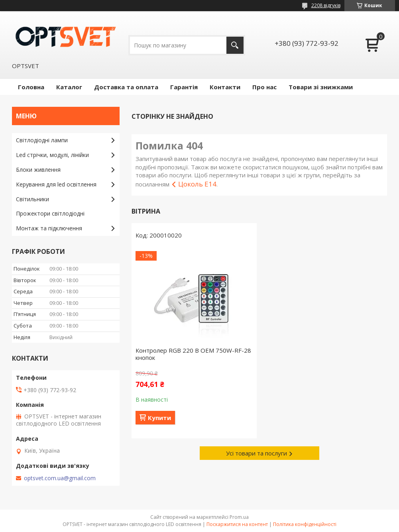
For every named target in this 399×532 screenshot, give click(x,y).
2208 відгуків (326, 5)
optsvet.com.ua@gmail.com (60, 478)
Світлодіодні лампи (42, 140)
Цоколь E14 (197, 184)
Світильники (32, 199)
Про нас (264, 87)
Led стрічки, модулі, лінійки (52, 155)
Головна (31, 87)
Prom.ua (239, 517)
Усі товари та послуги (256, 453)
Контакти (225, 87)
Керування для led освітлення (56, 184)
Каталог (69, 87)
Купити (159, 418)
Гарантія (184, 87)
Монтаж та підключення (49, 228)
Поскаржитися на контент (237, 524)
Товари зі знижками (321, 87)
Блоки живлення (38, 170)
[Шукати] (235, 45)
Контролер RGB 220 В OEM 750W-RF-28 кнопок (193, 354)
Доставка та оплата (126, 87)
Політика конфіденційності (305, 524)
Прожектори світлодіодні (50, 213)
